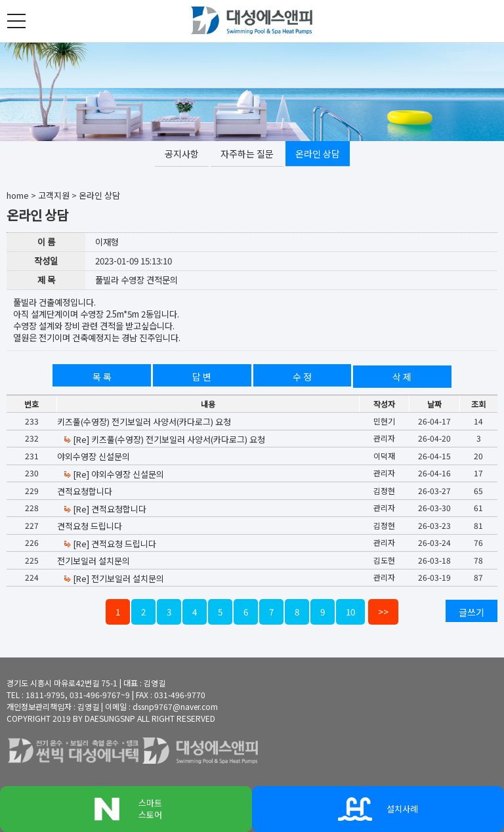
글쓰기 (472, 612)
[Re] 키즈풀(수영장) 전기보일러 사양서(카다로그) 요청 (164, 439)
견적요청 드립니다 (90, 526)
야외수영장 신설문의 (94, 456)
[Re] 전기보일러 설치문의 (114, 578)
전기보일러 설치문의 (94, 561)
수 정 (302, 377)
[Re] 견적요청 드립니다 (110, 544)
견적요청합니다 (85, 491)
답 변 (202, 377)
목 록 (102, 377)
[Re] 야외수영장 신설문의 (114, 474)
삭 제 (402, 377)
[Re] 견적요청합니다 (105, 509)
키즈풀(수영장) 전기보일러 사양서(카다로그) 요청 (144, 422)
